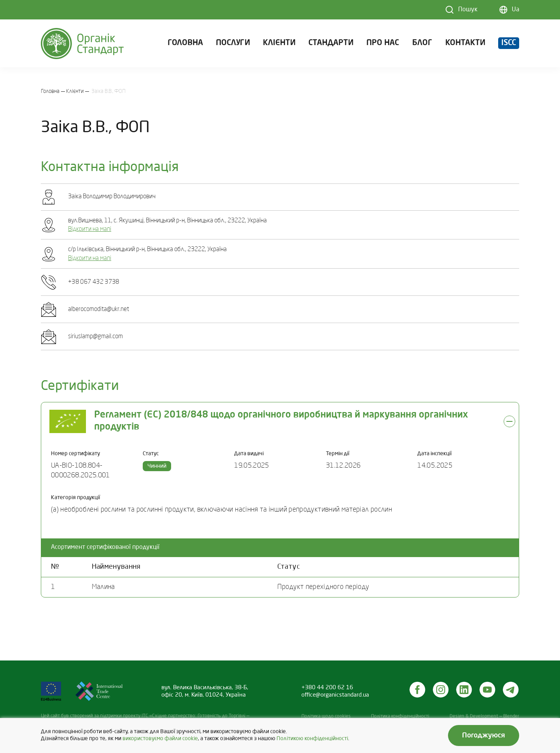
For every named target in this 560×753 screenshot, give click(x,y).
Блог (422, 44)
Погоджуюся (484, 736)
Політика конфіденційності (400, 716)
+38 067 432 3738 (94, 282)
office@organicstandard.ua (335, 695)
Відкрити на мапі (90, 229)
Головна (185, 44)
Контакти (465, 44)
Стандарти (331, 44)
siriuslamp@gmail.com (95, 337)
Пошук (468, 10)
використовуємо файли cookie (160, 739)
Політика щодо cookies (326, 716)
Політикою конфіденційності (312, 739)
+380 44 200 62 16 (327, 688)
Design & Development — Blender (484, 716)
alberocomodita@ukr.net (99, 309)
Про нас (383, 44)
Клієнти (279, 44)
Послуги (233, 44)
